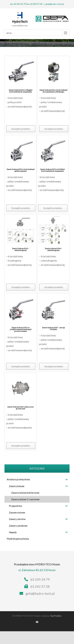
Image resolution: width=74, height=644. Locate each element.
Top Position (56, 616)
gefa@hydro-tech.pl (55, 4)
